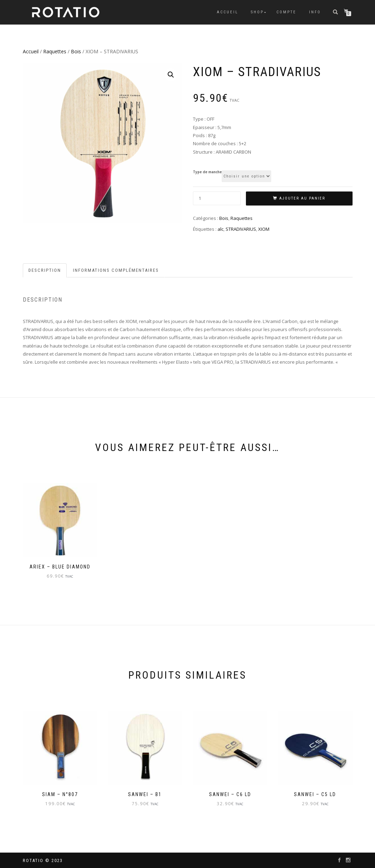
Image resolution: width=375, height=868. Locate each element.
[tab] (45, 271)
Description (45, 270)
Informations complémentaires (116, 270)
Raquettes (55, 51)
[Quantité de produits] (217, 198)
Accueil (227, 12)
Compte (286, 12)
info (315, 12)
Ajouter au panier (302, 198)
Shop (257, 12)
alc (220, 229)
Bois (76, 51)
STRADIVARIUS (241, 229)
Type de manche (207, 172)
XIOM (264, 229)
